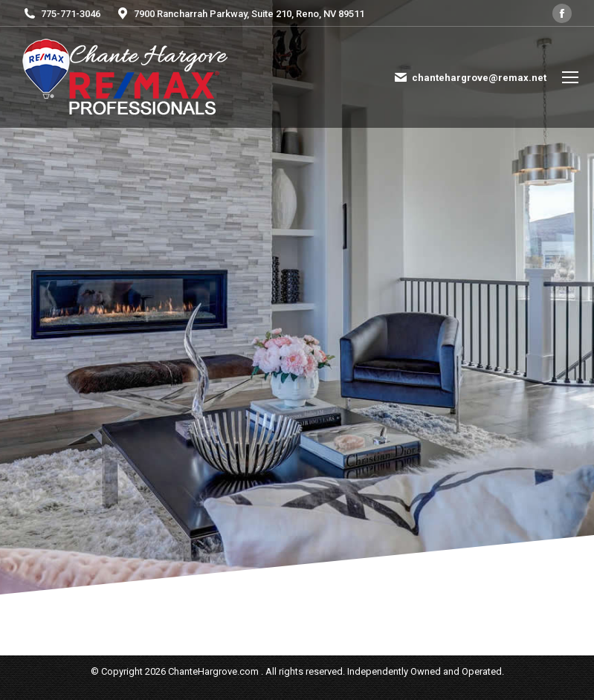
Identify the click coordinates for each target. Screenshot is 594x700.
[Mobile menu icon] (570, 77)
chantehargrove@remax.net (470, 77)
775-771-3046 (61, 14)
